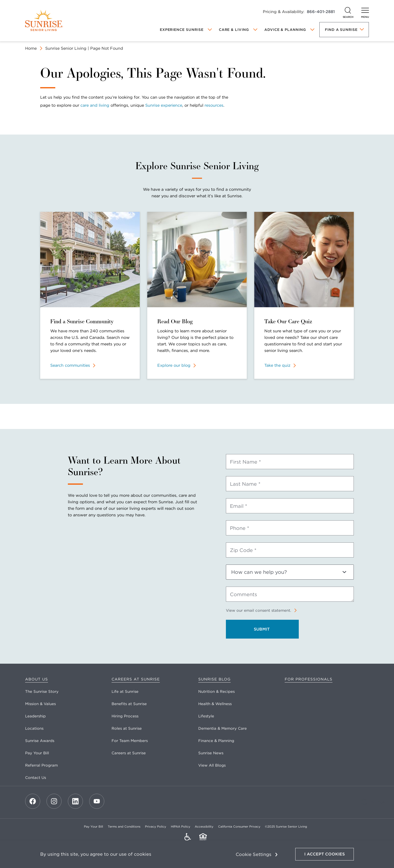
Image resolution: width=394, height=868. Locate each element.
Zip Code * (243, 550)
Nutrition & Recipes (216, 692)
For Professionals (309, 679)
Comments (243, 594)
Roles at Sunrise (127, 728)
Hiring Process (125, 716)
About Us (37, 679)
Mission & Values (40, 704)
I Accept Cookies (325, 854)
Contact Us (36, 778)
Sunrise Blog (214, 679)
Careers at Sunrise (136, 679)
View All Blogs (212, 765)
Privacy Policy (156, 826)
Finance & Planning (216, 741)
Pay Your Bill (37, 753)
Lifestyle (206, 716)
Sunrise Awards (40, 741)
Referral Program (41, 765)
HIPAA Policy (181, 826)
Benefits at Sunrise (129, 704)
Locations (34, 728)
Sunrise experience (164, 105)
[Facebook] (33, 801)
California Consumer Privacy (239, 826)
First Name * (245, 462)
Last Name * (245, 484)
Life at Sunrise (125, 692)
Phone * (240, 528)
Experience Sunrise (182, 30)
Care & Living (234, 30)
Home (31, 48)
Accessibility (204, 826)
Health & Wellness (215, 704)
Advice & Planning (285, 30)
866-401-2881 (321, 12)
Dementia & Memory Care (223, 728)
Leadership (35, 716)
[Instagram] (54, 801)
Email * (239, 506)
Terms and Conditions (124, 826)
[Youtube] (97, 801)
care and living (95, 105)
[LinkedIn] (75, 801)
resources (214, 105)
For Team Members (130, 741)
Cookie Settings (254, 854)
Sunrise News (211, 753)
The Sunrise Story (42, 692)
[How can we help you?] (290, 572)
